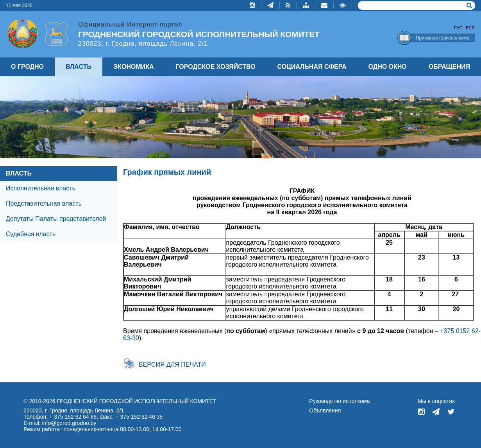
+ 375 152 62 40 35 (139, 417)
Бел (470, 28)
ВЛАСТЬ (19, 173)
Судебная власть (31, 234)
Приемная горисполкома (443, 38)
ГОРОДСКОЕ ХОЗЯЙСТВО (216, 67)
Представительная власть (44, 203)
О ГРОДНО (27, 67)
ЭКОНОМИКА (134, 67)
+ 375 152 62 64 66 (73, 417)
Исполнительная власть (41, 188)
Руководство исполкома (339, 401)
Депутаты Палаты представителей (56, 219)
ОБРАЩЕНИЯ (449, 67)
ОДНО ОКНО (388, 67)
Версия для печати (172, 365)
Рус (458, 28)
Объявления (325, 410)
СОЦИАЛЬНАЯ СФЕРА (312, 67)
